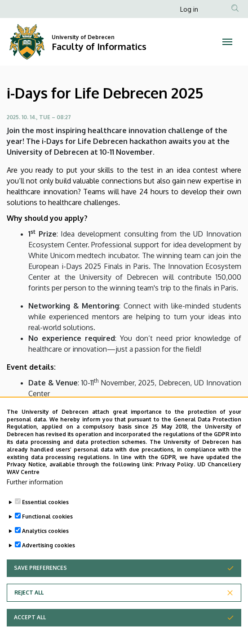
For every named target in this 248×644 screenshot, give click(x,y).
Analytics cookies (45, 532)
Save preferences (40, 569)
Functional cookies (47, 517)
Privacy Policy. (176, 466)
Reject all (29, 593)
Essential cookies (45, 503)
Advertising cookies (49, 546)
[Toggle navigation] (227, 42)
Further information (35, 483)
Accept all (30, 618)
